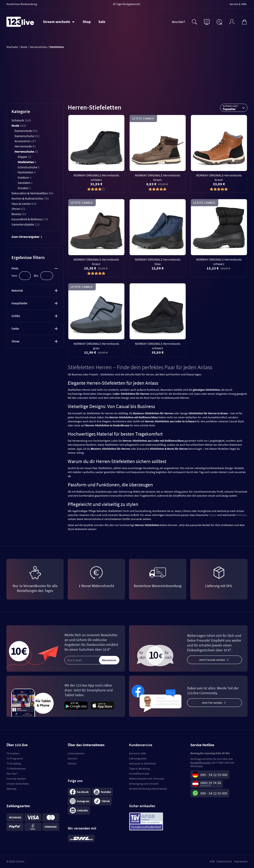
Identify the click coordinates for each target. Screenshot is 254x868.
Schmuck (21, 120)
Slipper (24, 157)
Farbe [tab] (15, 328)
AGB (212, 861)
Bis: (36, 276)
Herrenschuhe (26, 151)
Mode (19, 125)
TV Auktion (13, 753)
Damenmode (26, 131)
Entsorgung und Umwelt (144, 784)
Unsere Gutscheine (18, 784)
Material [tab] (17, 290)
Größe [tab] (16, 316)
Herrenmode (25, 146)
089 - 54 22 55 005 (214, 793)
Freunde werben (16, 779)
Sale (102, 22)
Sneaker (24, 188)
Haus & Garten (24, 204)
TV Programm (15, 758)
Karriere (72, 758)
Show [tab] (15, 341)
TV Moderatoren (16, 769)
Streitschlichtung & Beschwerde (148, 789)
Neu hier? (179, 22)
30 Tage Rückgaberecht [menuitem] (126, 4)
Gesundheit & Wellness (30, 219)
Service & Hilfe (137, 753)
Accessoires (25, 141)
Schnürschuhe (29, 167)
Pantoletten (27, 172)
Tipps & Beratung (139, 769)
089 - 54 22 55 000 (214, 775)
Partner (72, 763)
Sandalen (25, 183)
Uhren (18, 209)
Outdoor (24, 177)
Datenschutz (224, 861)
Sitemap (11, 789)
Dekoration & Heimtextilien (32, 193)
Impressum (241, 861)
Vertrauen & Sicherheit (142, 763)
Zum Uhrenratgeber (27, 237)
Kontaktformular (139, 774)
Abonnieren (109, 660)
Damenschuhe (27, 136)
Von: (15, 276)
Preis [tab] (15, 268)
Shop (87, 22)
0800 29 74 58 (211, 783)
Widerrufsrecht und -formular (147, 779)
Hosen (213, 515)
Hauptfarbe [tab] (19, 303)
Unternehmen (76, 753)
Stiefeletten (27, 162)
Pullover (241, 515)
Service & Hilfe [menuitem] (238, 4)
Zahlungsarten (138, 758)
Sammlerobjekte (26, 224)
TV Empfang (14, 763)
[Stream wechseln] (59, 22)
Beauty (19, 214)
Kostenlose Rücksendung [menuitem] (22, 4)
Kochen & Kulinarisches (30, 198)
